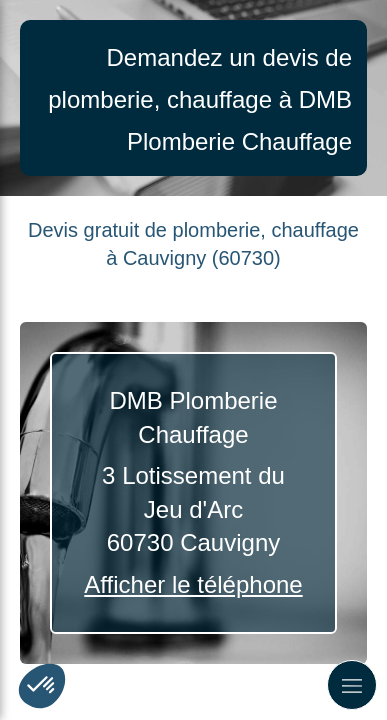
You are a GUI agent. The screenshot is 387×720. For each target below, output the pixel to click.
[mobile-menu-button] (352, 685)
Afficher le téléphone (193, 584)
